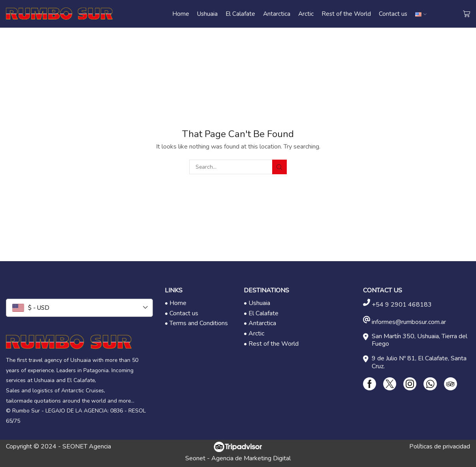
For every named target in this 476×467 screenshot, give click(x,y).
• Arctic (254, 333)
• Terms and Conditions (196, 323)
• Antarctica (260, 323)
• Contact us (182, 313)
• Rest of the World (271, 344)
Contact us (393, 14)
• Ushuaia (257, 303)
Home (181, 14)
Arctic (306, 14)
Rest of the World (346, 14)
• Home (176, 303)
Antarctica (277, 14)
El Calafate (240, 14)
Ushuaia (207, 14)
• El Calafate (261, 313)
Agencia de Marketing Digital (251, 458)
